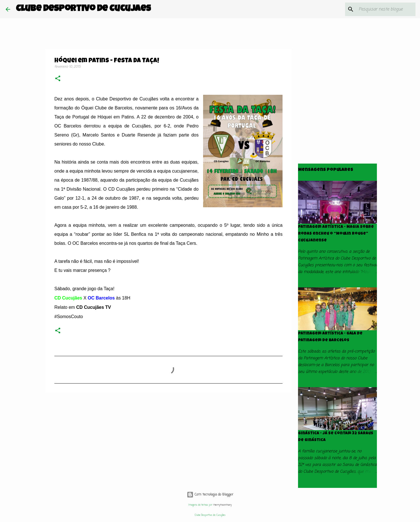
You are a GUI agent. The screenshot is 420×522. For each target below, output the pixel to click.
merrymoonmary (222, 505)
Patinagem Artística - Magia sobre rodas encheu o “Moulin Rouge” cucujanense (336, 234)
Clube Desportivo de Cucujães (83, 9)
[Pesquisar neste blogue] (386, 9)
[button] (58, 79)
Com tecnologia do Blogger (210, 495)
